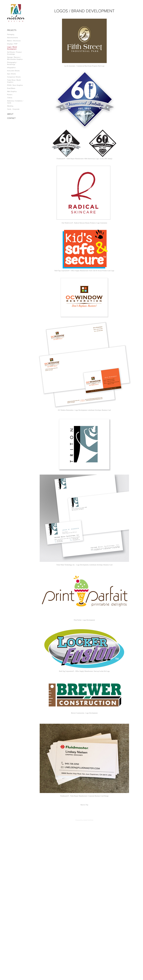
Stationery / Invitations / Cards (15, 102)
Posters (10, 95)
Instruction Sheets (13, 71)
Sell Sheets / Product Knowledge (14, 53)
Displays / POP (12, 44)
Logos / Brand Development (12, 48)
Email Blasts (11, 88)
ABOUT (10, 114)
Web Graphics (12, 91)
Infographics (11, 68)
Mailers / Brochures (14, 41)
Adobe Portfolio (88, 820)
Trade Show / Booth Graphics (14, 81)
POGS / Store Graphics (15, 85)
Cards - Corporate (13, 109)
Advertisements (13, 38)
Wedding (10, 106)
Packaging (11, 34)
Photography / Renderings (12, 63)
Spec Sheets (12, 74)
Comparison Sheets (14, 77)
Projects (12, 30)
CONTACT (11, 118)
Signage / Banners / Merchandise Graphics (15, 58)
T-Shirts (10, 98)
